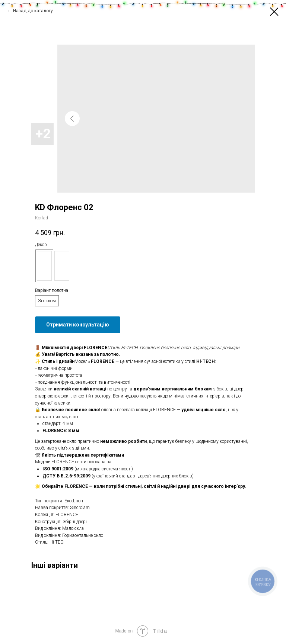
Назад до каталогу (33, 11)
